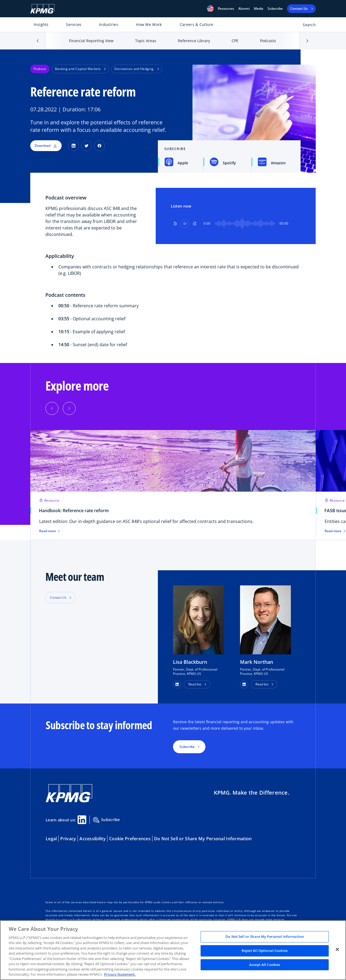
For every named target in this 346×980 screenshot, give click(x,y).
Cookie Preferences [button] (130, 839)
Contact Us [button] (58, 597)
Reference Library (194, 41)
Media (259, 9)
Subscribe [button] (187, 747)
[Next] (69, 408)
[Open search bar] (306, 26)
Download (46, 146)
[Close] (337, 949)
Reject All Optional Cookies (265, 951)
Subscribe (275, 9)
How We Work (149, 24)
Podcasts (268, 41)
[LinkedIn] (74, 146)
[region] (173, 950)
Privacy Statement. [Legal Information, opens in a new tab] (120, 974)
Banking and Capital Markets (80, 69)
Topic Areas (146, 41)
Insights (41, 24)
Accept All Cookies (265, 965)
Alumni (244, 9)
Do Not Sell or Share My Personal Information (203, 839)
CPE (235, 41)
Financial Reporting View (91, 41)
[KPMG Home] (42, 9)
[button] (210, 9)
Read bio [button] (195, 684)
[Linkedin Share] (82, 820)
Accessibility (93, 839)
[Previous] (52, 408)
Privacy (68, 839)
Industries (109, 24)
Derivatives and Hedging (137, 69)
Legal (51, 839)
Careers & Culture (197, 24)
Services (74, 24)
